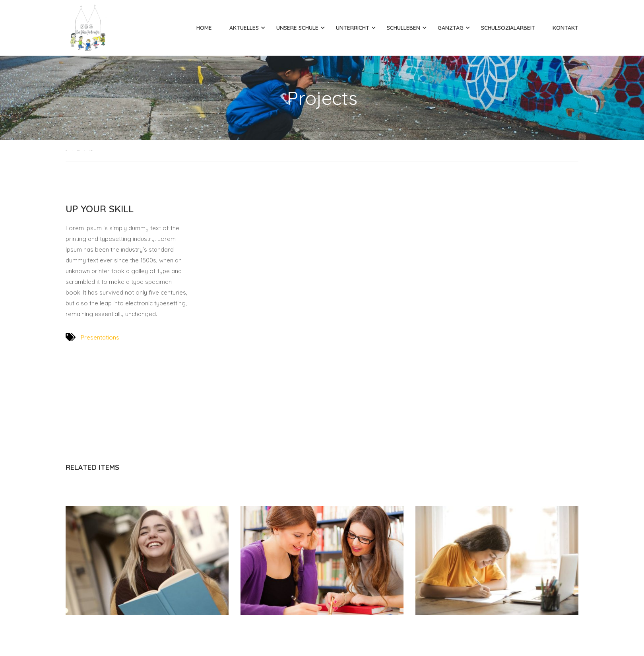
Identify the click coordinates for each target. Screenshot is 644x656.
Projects (78, 150)
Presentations (100, 337)
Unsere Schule (297, 28)
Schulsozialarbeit (508, 28)
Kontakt (565, 28)
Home (204, 28)
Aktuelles (244, 28)
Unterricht (353, 28)
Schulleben (403, 28)
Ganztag (451, 28)
